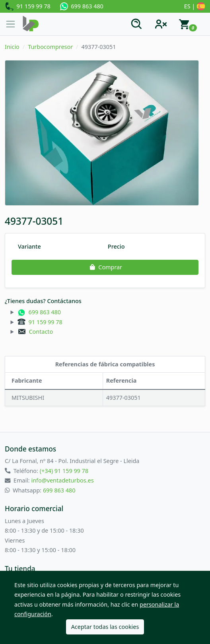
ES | (195, 7)
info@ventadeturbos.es (62, 480)
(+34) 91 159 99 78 (64, 471)
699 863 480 (82, 6)
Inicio (12, 47)
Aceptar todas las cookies (105, 627)
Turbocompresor (50, 47)
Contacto (35, 332)
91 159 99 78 (28, 7)
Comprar (105, 267)
